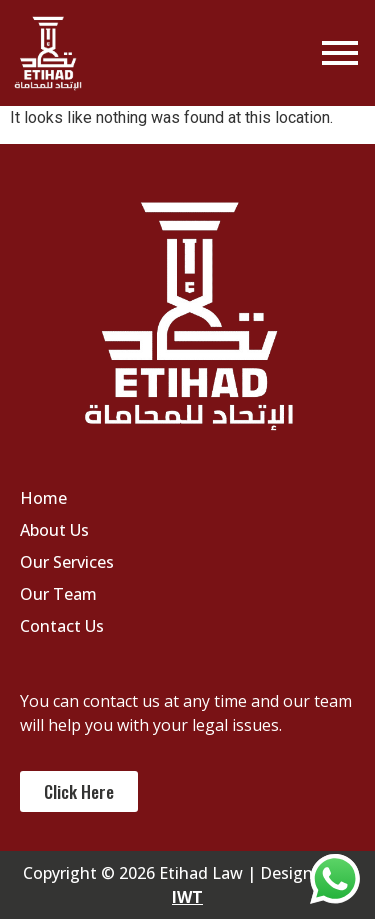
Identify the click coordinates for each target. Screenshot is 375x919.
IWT (187, 897)
